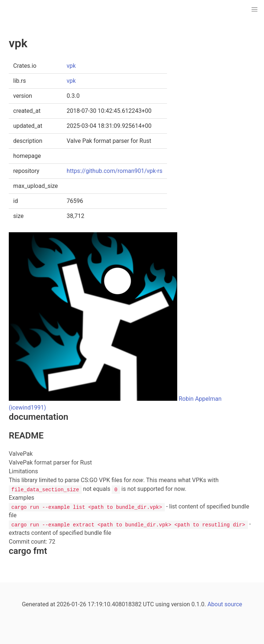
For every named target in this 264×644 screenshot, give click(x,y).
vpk (71, 66)
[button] (254, 10)
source (233, 604)
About (215, 604)
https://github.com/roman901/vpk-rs (114, 171)
